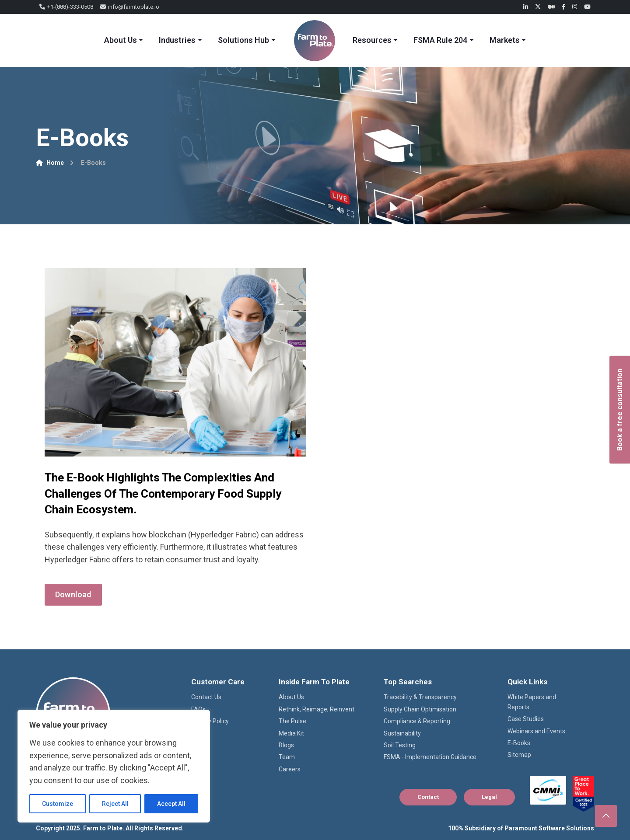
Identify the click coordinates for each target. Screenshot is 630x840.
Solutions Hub (243, 40)
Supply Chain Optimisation (420, 709)
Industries (177, 40)
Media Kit (291, 733)
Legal (489, 797)
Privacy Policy (210, 721)
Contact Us (206, 697)
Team (287, 757)
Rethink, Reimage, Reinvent (317, 709)
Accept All (171, 804)
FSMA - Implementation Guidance (430, 757)
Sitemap (519, 755)
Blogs (286, 745)
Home (50, 163)
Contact (428, 797)
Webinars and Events (536, 731)
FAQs (198, 709)
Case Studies (526, 719)
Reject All (115, 804)
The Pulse (292, 721)
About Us (121, 40)
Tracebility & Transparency (420, 697)
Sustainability (402, 733)
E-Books (519, 743)
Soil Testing (400, 745)
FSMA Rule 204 (440, 40)
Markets (505, 40)
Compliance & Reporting (417, 721)
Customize (58, 804)
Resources (372, 40)
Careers (290, 769)
